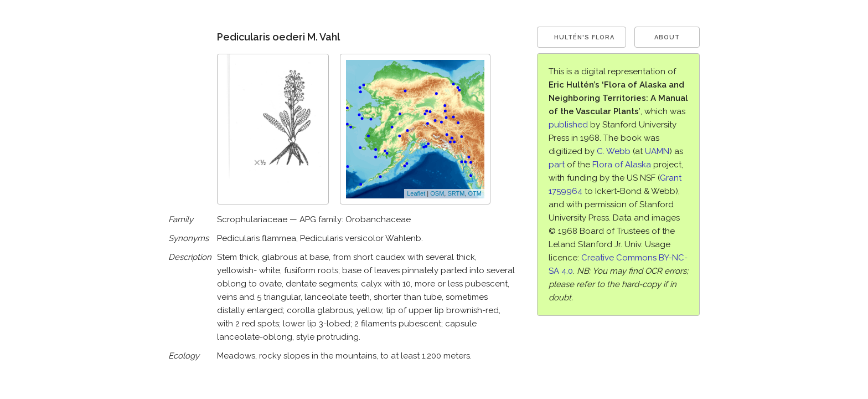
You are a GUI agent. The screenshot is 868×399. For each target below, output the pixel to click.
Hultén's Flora (584, 37)
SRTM (456, 193)
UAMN (657, 151)
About (667, 37)
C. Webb (614, 151)
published (568, 125)
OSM (437, 193)
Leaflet (416, 193)
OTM (475, 193)
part (557, 165)
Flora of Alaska (622, 165)
